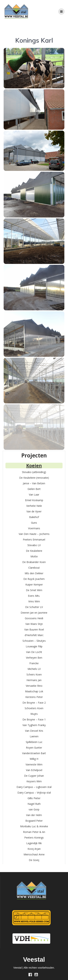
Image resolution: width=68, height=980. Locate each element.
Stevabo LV (34, 545)
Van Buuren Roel (34, 629)
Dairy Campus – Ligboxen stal (34, 787)
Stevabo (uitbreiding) (34, 472)
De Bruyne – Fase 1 (34, 719)
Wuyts (34, 714)
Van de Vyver (34, 511)
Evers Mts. (34, 596)
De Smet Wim (34, 590)
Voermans (34, 528)
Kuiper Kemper (34, 584)
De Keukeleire (34, 551)
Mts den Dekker (34, 573)
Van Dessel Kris (34, 731)
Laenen (34, 736)
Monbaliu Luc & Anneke (34, 826)
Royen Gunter (34, 748)
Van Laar (34, 495)
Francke (34, 663)
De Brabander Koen (34, 562)
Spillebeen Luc (34, 742)
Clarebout (34, 568)
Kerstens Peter (34, 697)
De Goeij (34, 860)
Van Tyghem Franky (34, 725)
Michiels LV (34, 669)
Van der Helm (34, 815)
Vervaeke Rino (34, 686)
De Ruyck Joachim (34, 579)
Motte (34, 556)
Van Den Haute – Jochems (34, 534)
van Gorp (34, 809)
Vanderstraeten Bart (34, 753)
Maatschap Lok (34, 691)
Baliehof (34, 517)
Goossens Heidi (34, 618)
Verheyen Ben (34, 658)
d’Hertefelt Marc (34, 635)
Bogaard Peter (34, 821)
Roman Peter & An (34, 832)
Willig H (34, 759)
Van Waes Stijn (34, 624)
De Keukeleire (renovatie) (34, 478)
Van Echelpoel (34, 770)
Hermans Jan (34, 680)
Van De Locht (34, 652)
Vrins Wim (34, 601)
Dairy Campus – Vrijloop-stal (34, 793)
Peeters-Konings (34, 838)
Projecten (34, 455)
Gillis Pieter (34, 798)
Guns (34, 523)
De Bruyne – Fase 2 (34, 703)
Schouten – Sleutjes (34, 641)
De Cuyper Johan (34, 776)
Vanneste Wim (34, 764)
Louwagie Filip (34, 646)
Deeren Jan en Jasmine (34, 613)
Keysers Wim (34, 781)
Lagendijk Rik (34, 843)
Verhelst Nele (34, 506)
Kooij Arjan (34, 849)
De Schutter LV (34, 607)
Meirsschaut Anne (34, 854)
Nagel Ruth (34, 804)
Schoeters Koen (34, 708)
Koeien (34, 465)
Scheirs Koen (34, 674)
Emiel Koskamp (34, 500)
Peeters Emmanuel (34, 540)
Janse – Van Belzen (34, 483)
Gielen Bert (34, 489)
